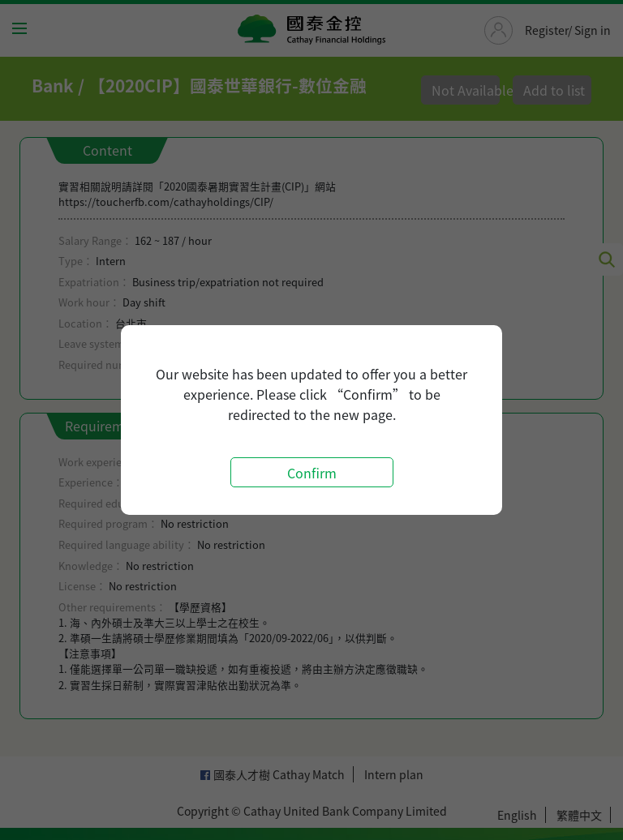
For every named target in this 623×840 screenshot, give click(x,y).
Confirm (312, 473)
